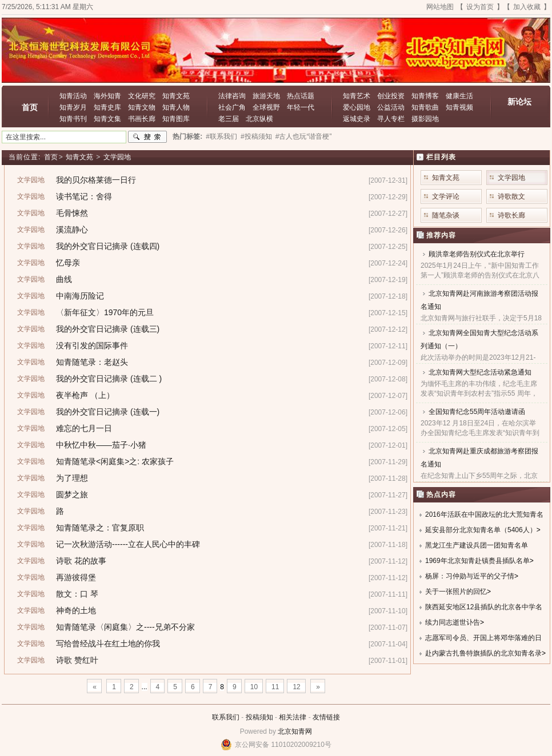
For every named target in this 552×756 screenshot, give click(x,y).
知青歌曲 (425, 107)
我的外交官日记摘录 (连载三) (108, 329)
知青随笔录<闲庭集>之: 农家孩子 (115, 461)
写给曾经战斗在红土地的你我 (108, 644)
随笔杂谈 (446, 215)
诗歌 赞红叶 (77, 660)
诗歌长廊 (511, 215)
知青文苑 (176, 96)
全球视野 (266, 107)
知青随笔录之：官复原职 (100, 528)
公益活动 (391, 107)
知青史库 (107, 107)
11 (275, 687)
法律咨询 (232, 96)
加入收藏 (527, 7)
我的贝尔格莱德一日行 (96, 180)
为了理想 (72, 478)
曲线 (64, 279)
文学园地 (117, 157)
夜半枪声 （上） (85, 395)
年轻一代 (301, 107)
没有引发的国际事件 (92, 345)
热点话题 (301, 96)
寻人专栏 (391, 119)
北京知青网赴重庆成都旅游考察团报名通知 (479, 458)
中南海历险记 (80, 296)
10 (254, 687)
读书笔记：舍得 (84, 196)
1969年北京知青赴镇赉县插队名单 (477, 561)
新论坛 (519, 102)
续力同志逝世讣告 (453, 622)
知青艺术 (357, 96)
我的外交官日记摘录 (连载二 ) (109, 379)
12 (296, 687)
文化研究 (142, 96)
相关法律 (293, 717)
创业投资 (391, 96)
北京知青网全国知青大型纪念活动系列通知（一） (479, 339)
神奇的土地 (76, 610)
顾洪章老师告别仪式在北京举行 (477, 254)
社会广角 (232, 107)
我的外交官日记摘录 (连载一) (108, 412)
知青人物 (176, 107)
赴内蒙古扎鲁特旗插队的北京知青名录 (483, 653)
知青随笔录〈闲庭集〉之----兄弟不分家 (125, 627)
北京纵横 (259, 119)
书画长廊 (142, 119)
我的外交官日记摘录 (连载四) (108, 246)
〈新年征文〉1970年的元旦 (105, 312)
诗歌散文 (511, 196)
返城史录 (357, 119)
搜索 (147, 137)
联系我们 (226, 717)
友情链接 (326, 717)
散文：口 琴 (77, 594)
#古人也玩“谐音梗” (304, 136)
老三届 (229, 119)
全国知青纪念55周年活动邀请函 (477, 412)
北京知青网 (295, 731)
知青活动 (73, 96)
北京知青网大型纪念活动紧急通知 (480, 372)
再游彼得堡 (76, 577)
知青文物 (142, 107)
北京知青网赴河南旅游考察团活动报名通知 (479, 300)
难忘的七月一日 (84, 428)
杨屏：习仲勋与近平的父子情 (470, 576)
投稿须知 (259, 717)
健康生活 (459, 96)
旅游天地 (266, 96)
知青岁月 (73, 107)
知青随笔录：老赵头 (92, 362)
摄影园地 (425, 119)
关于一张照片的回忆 (456, 592)
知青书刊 (73, 119)
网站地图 (440, 7)
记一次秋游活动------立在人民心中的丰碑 (128, 544)
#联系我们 (221, 136)
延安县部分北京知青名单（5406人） (481, 530)
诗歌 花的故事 (81, 561)
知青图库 (176, 119)
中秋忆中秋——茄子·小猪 (101, 445)
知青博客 (425, 96)
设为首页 (480, 7)
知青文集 (107, 119)
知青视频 (459, 107)
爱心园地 (357, 107)
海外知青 (107, 96)
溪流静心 (72, 230)
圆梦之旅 (72, 494)
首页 (30, 107)
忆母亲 (68, 263)
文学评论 (446, 196)
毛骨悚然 (72, 213)
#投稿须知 (256, 136)
